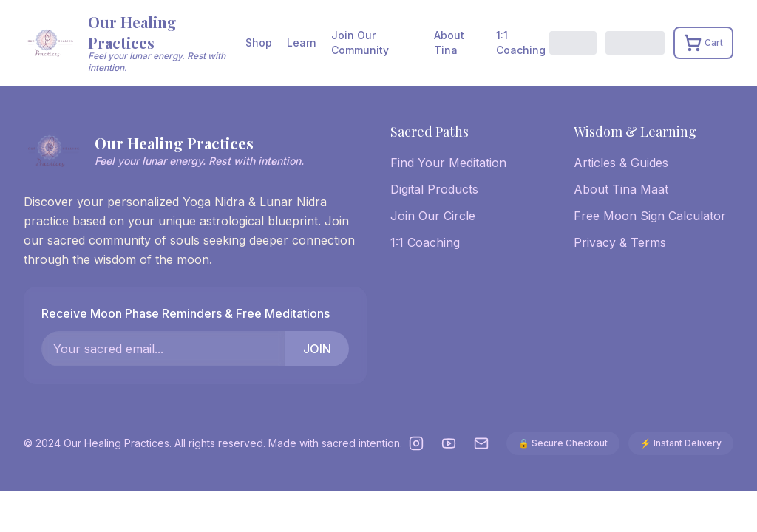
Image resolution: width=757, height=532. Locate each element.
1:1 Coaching (521, 42)
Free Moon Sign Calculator (650, 216)
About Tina (449, 42)
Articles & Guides (621, 163)
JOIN (317, 349)
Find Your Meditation (448, 163)
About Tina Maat (621, 189)
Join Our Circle (433, 216)
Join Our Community (360, 42)
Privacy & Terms (620, 242)
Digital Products (434, 189)
